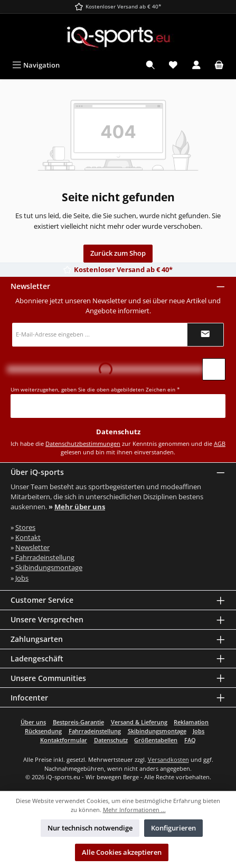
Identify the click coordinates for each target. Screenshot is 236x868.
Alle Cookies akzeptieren (122, 852)
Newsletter (32, 547)
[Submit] (205, 335)
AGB (220, 444)
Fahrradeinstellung (45, 557)
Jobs (22, 578)
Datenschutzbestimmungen (83, 444)
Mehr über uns (80, 507)
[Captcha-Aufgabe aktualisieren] (214, 369)
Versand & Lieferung (139, 722)
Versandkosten (168, 759)
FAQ (190, 740)
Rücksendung (43, 731)
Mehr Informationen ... (134, 810)
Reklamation (191, 722)
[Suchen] (150, 65)
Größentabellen (156, 740)
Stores (25, 527)
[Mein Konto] (196, 65)
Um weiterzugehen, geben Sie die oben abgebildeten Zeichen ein (95, 390)
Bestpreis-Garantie (78, 722)
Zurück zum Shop (118, 253)
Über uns (33, 722)
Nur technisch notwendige (90, 828)
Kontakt (28, 537)
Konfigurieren (173, 828)
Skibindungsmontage (49, 567)
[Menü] (36, 65)
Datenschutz (111, 740)
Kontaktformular (64, 740)
